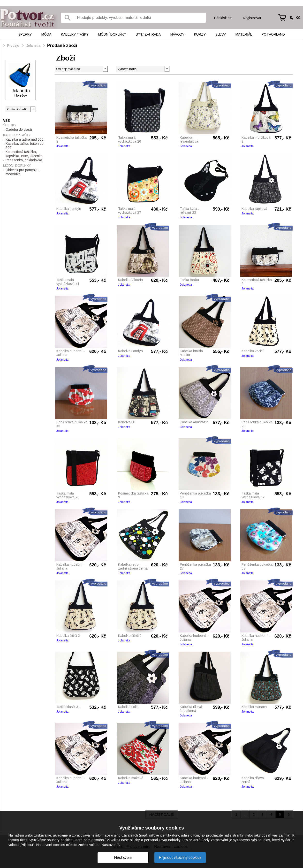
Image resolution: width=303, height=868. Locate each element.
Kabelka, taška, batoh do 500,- (25, 146)
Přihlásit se (223, 18)
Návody (177, 34)
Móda (46, 34)
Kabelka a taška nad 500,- (26, 139)
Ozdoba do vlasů (19, 129)
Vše (7, 121)
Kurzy (200, 34)
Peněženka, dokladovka (24, 160)
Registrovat (252, 18)
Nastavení (123, 857)
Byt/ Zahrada (148, 34)
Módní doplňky (112, 34)
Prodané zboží (62, 46)
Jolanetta (33, 46)
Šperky (25, 34)
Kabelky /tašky (75, 34)
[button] (167, 69)
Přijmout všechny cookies (180, 857)
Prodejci (13, 46)
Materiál (244, 34)
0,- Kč (295, 18)
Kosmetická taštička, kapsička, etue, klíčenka (24, 154)
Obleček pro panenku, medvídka (23, 172)
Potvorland (273, 34)
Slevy (221, 34)
